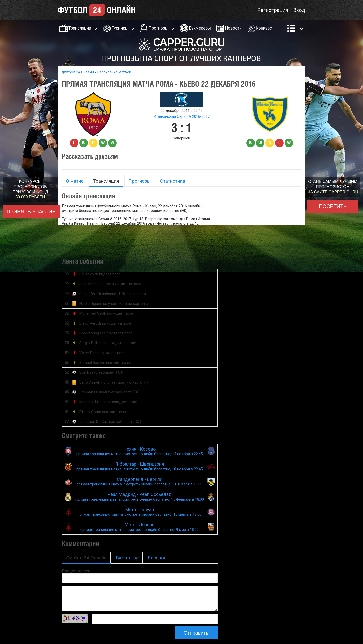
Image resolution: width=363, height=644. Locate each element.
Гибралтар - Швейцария (140, 466)
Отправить (196, 633)
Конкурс (264, 28)
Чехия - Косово (140, 451)
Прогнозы (159, 28)
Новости (233, 28)
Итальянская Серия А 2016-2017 (181, 116)
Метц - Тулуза (140, 512)
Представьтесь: (76, 571)
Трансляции (80, 28)
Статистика (173, 181)
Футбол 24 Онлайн (78, 72)
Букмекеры (200, 28)
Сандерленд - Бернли (140, 481)
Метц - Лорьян (140, 527)
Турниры (120, 28)
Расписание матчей (114, 72)
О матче (75, 181)
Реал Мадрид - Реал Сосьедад (140, 497)
